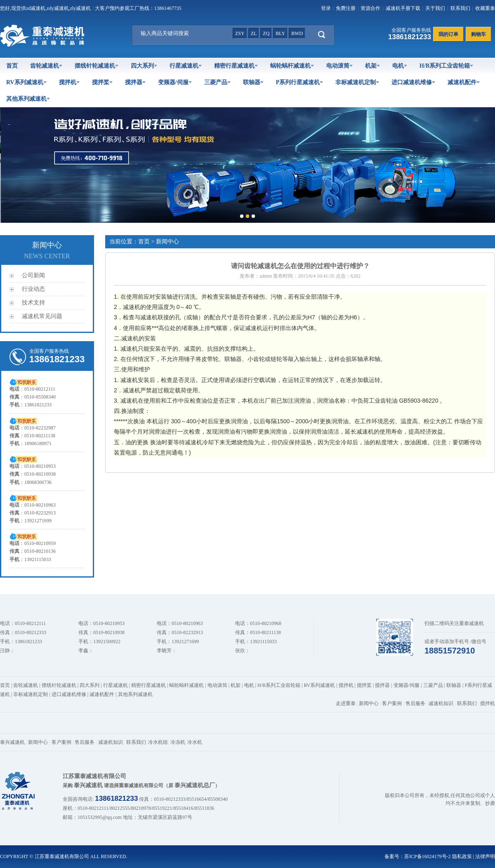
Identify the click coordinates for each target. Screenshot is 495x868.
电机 (400, 66)
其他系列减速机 (28, 99)
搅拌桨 (102, 82)
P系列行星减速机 (300, 82)
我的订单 (448, 34)
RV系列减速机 (26, 82)
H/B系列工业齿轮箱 (446, 66)
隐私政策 (462, 856)
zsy (240, 33)
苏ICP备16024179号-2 (428, 856)
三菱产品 (217, 82)
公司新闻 (33, 275)
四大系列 (144, 66)
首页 (12, 66)
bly (280, 33)
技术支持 (33, 303)
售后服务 (415, 703)
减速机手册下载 (403, 8)
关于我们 (435, 8)
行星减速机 (186, 66)
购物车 (478, 34)
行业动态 (33, 289)
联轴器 (253, 82)
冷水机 (195, 742)
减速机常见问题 (42, 316)
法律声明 (485, 856)
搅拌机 (69, 82)
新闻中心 (369, 703)
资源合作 (370, 8)
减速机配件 (464, 82)
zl (254, 33)
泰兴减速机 (12, 742)
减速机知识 (441, 703)
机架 (372, 66)
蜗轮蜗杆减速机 (292, 66)
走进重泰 (346, 703)
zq (266, 33)
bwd (297, 33)
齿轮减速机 (46, 66)
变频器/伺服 (175, 82)
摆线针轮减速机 (97, 66)
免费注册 (346, 8)
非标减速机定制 (357, 82)
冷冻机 (178, 742)
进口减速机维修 (413, 82)
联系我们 (460, 8)
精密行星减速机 (236, 66)
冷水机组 (158, 742)
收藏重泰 (485, 8)
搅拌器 (135, 82)
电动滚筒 (339, 66)
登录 (326, 8)
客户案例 (392, 703)
